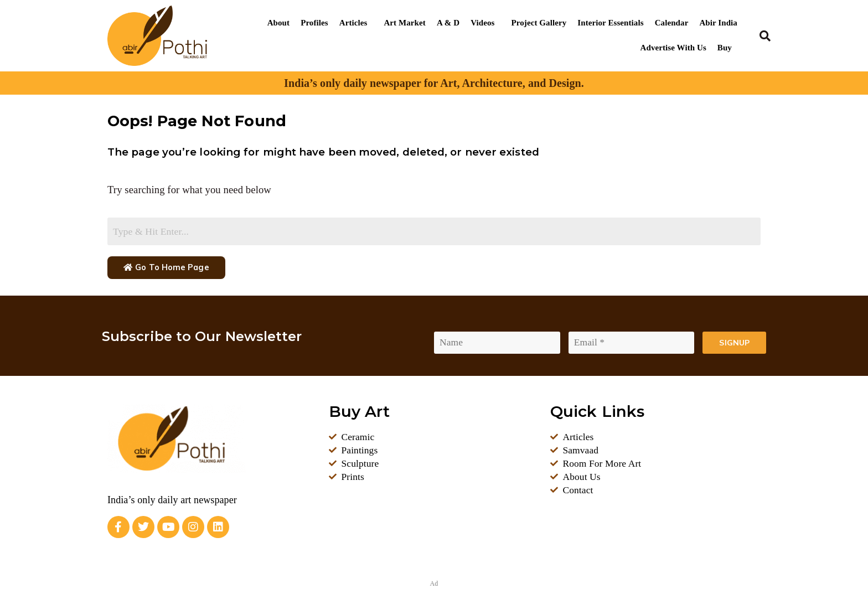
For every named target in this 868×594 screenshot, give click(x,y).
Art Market (404, 23)
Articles (353, 23)
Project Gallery (539, 23)
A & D (448, 23)
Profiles (314, 23)
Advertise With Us (673, 48)
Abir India (718, 23)
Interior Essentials (610, 23)
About (278, 23)
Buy (725, 48)
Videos (482, 23)
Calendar (672, 23)
